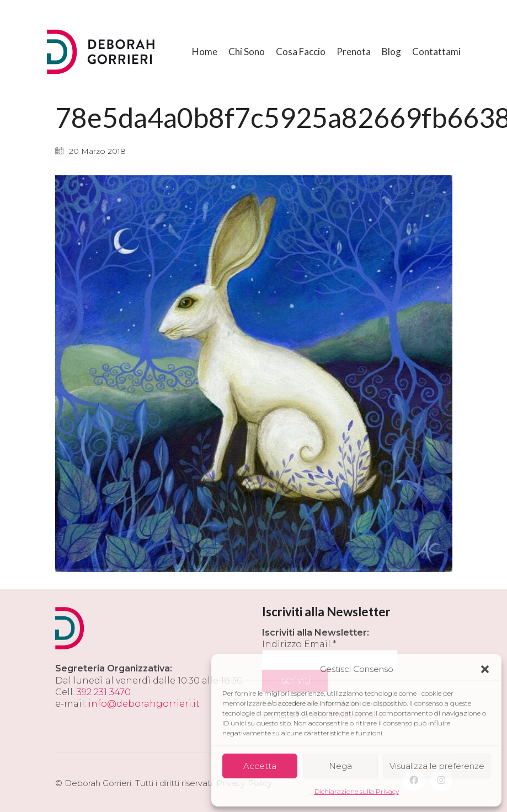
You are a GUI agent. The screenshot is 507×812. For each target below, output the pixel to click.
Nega (340, 766)
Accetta (260, 766)
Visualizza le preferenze (437, 766)
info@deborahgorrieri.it (144, 704)
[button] (485, 669)
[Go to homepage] (102, 52)
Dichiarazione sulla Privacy (357, 791)
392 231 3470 (104, 692)
